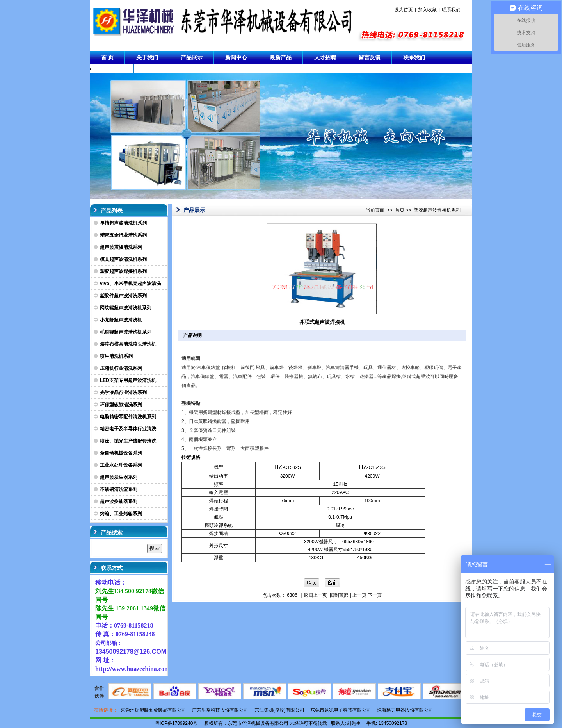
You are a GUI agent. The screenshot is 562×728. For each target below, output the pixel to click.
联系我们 (451, 10)
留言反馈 (370, 57)
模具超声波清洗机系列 (123, 259)
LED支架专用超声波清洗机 (128, 380)
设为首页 (404, 10)
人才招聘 (325, 57)
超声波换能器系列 (119, 501)
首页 (400, 210)
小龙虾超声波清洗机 (121, 320)
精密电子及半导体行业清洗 (128, 429)
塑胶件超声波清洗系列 (123, 296)
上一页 (359, 595)
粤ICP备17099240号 (176, 723)
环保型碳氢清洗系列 (121, 405)
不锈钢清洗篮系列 (119, 489)
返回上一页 (315, 595)
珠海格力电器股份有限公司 (405, 710)
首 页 (107, 57)
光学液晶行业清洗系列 (123, 393)
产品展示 (192, 57)
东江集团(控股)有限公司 (279, 710)
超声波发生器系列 (119, 477)
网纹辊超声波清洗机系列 (126, 308)
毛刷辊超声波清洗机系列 (126, 332)
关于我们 (147, 57)
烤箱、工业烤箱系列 (121, 514)
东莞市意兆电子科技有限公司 (341, 710)
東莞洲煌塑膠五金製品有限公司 (153, 710)
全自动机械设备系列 (121, 453)
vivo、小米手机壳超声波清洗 (130, 284)
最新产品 (281, 57)
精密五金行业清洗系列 (123, 235)
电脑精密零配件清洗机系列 (128, 417)
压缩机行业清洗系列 (121, 368)
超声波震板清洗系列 (121, 247)
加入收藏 (427, 10)
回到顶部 (339, 595)
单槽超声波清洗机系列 (123, 223)
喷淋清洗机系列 (116, 356)
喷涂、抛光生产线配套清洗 (128, 441)
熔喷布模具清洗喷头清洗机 (128, 344)
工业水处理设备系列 (121, 465)
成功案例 (112, 71)
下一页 (375, 595)
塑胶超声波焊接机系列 (123, 271)
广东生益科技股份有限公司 (220, 710)
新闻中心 (236, 57)
